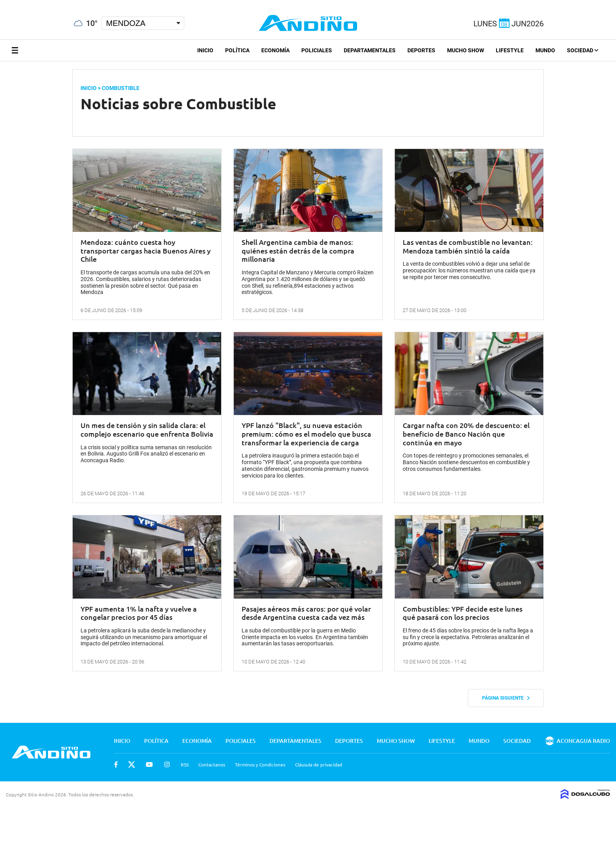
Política (237, 50)
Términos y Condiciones (260, 764)
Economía (275, 50)
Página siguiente (506, 698)
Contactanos (212, 764)
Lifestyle (510, 50)
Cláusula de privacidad (319, 764)
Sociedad (583, 50)
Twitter (132, 764)
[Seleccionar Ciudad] (143, 23)
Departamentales (370, 50)
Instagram (167, 764)
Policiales (317, 50)
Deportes (421, 50)
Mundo (545, 50)
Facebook (116, 764)
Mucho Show (466, 50)
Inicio (205, 50)
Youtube (149, 764)
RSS (185, 764)
